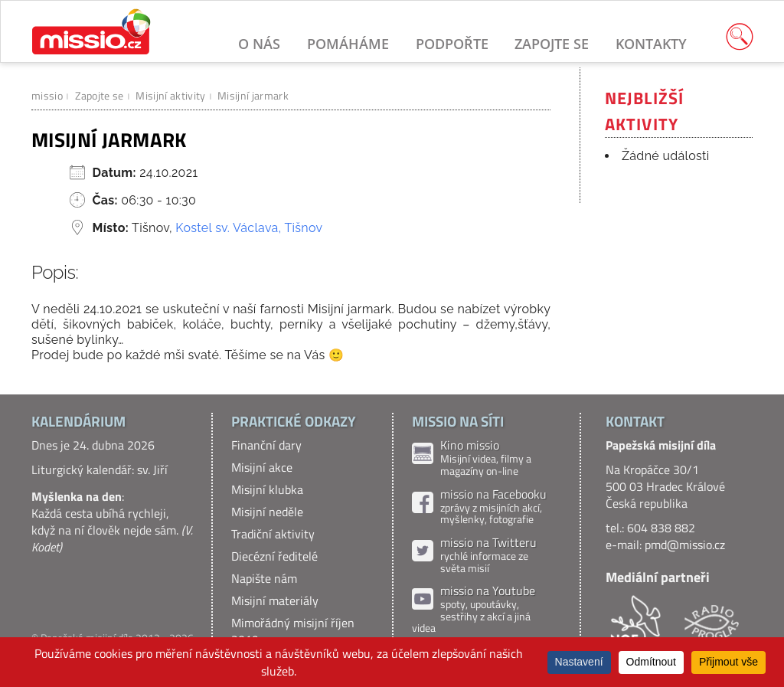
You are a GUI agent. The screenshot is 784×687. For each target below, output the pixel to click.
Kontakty (651, 44)
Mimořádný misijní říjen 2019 (293, 631)
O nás (259, 44)
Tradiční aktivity (273, 534)
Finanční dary (266, 445)
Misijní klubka (267, 489)
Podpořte (452, 44)
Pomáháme (348, 44)
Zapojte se (552, 44)
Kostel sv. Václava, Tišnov (249, 228)
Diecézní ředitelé (274, 556)
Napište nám (264, 578)
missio (47, 95)
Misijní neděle (267, 512)
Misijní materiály (275, 600)
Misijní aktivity (170, 95)
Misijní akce (262, 467)
